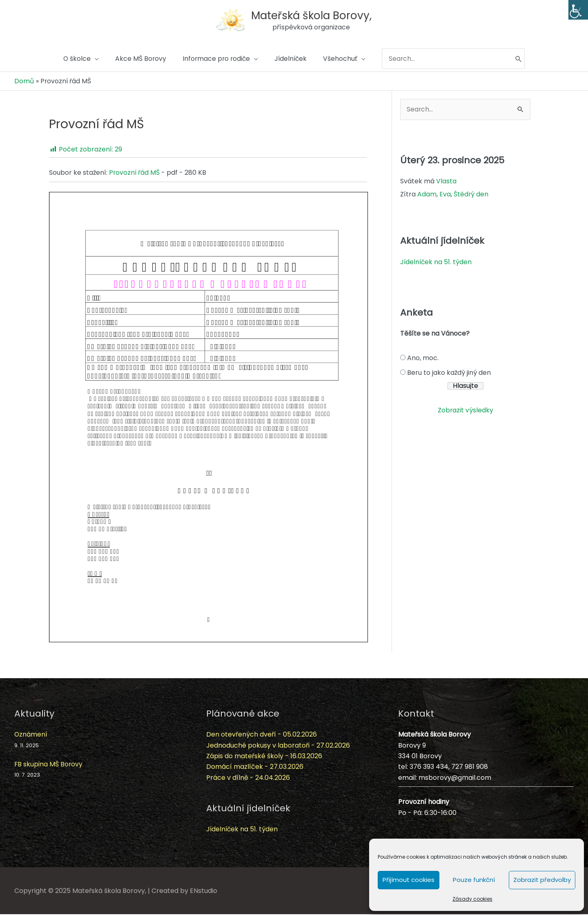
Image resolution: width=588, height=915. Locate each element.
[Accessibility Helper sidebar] (578, 10)
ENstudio (204, 891)
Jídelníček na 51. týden (437, 262)
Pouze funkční (474, 880)
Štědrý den (471, 195)
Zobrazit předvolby (542, 880)
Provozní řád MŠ (135, 173)
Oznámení (31, 735)
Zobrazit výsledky (465, 411)
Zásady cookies (472, 899)
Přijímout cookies (409, 880)
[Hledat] (523, 60)
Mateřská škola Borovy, (313, 14)
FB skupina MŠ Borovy (49, 765)
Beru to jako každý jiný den (449, 373)
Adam (427, 195)
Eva (445, 195)
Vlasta (446, 182)
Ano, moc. (423, 359)
